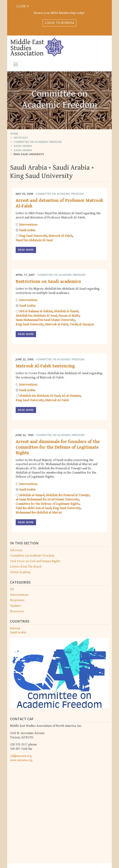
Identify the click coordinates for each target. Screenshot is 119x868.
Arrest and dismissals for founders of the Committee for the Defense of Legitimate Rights (58, 412)
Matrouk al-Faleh (57, 289)
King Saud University (29, 119)
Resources (17, 576)
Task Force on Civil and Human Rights (35, 526)
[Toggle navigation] (16, 29)
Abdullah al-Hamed (32, 460)
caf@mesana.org (21, 721)
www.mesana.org (21, 725)
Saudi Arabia (23, 111)
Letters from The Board (26, 531)
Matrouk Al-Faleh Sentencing (45, 331)
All (12, 554)
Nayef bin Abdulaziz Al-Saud (34, 205)
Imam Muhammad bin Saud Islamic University (45, 285)
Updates (16, 570)
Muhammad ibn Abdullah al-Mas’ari (39, 477)
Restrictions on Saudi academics (48, 246)
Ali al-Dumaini (71, 361)
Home (14, 98)
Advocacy (21, 102)
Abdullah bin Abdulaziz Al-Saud (36, 280)
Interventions (19, 559)
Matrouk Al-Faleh (57, 365)
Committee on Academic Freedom (38, 106)
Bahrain (15, 593)
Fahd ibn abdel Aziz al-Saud (33, 473)
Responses (17, 565)
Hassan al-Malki (69, 280)
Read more (26, 214)
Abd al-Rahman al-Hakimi (36, 276)
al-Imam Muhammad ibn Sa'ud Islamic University (47, 464)
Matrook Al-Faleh (60, 201)
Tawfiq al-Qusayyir (82, 289)
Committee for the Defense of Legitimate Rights (47, 468)
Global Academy (20, 537)
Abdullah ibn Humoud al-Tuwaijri (68, 460)
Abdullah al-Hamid (66, 276)
